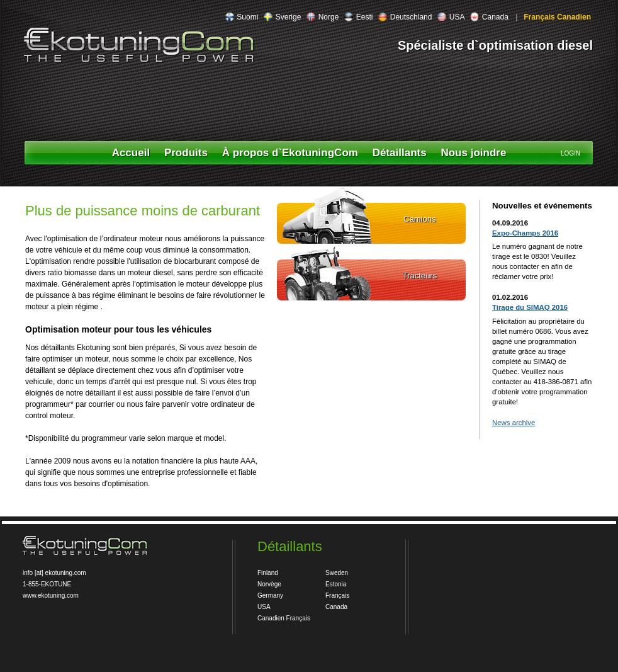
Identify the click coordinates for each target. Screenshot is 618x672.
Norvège (269, 584)
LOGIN (570, 153)
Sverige (282, 17)
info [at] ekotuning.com (54, 573)
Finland (268, 573)
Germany (270, 595)
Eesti (358, 17)
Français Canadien (556, 17)
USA (451, 17)
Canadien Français (284, 618)
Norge (322, 17)
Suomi (241, 17)
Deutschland (405, 17)
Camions (419, 219)
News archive (514, 423)
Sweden (337, 573)
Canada (489, 17)
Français (337, 595)
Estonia (336, 584)
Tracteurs (420, 276)
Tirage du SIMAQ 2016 (530, 307)
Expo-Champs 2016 (525, 233)
